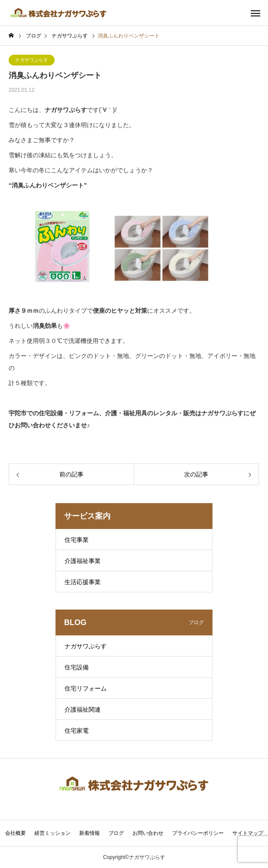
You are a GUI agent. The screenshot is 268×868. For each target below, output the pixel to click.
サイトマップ (248, 833)
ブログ (116, 833)
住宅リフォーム (86, 688)
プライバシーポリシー (198, 833)
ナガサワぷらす (32, 60)
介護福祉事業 (83, 561)
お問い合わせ (148, 833)
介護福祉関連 (83, 709)
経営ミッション (52, 833)
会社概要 (15, 833)
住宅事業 (77, 540)
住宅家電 (77, 731)
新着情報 (89, 833)
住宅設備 (77, 667)
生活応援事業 (83, 582)
